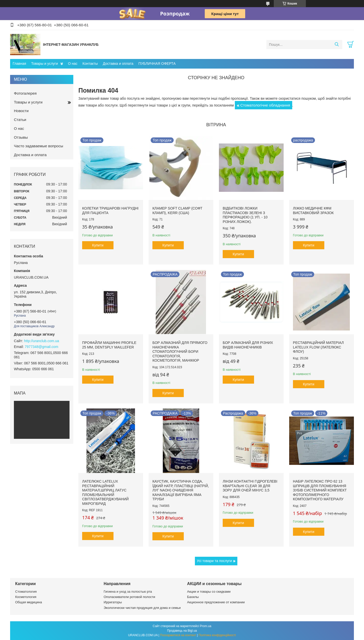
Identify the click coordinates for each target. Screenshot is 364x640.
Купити (98, 245)
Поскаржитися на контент (178, 635)
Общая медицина (29, 602)
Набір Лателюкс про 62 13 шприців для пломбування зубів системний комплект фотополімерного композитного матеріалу (320, 490)
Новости (21, 111)
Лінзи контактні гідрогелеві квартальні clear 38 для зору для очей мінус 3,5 (250, 486)
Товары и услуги (44, 64)
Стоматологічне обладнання (265, 105)
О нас (73, 64)
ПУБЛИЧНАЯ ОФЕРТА (157, 64)
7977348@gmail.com (42, 347)
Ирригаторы (113, 602)
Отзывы (21, 137)
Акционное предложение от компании (216, 602)
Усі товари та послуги (214, 561)
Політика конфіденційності (217, 635)
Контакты (90, 64)
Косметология (26, 597)
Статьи (20, 120)
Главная (19, 64)
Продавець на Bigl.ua (182, 631)
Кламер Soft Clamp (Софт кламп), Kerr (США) (177, 211)
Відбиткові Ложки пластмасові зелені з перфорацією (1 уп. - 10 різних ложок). (245, 215)
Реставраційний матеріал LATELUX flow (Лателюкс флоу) (318, 347)
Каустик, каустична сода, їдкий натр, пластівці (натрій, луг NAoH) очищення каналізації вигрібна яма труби (181, 490)
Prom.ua (206, 626)
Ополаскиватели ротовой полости (129, 597)
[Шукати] (337, 45)
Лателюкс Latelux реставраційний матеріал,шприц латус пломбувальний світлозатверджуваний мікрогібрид (105, 492)
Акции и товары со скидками (209, 592)
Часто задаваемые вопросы (39, 146)
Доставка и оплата (118, 64)
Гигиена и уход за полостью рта (128, 592)
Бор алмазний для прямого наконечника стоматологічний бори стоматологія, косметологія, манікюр (180, 352)
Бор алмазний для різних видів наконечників (248, 345)
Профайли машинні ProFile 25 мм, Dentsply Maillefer (109, 345)
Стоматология (26, 592)
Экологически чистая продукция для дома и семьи (142, 608)
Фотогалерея (25, 93)
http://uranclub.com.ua (42, 341)
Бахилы (193, 597)
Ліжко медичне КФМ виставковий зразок (313, 211)
